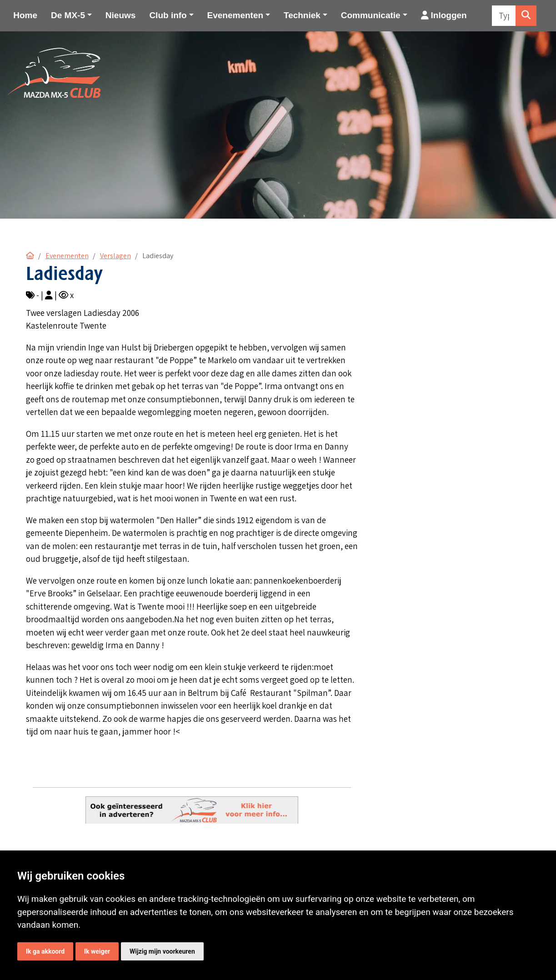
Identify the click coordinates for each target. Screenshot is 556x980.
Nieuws (121, 15)
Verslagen (115, 256)
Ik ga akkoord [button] (45, 951)
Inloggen (444, 15)
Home (25, 15)
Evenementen (67, 256)
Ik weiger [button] (97, 951)
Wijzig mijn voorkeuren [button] (162, 951)
